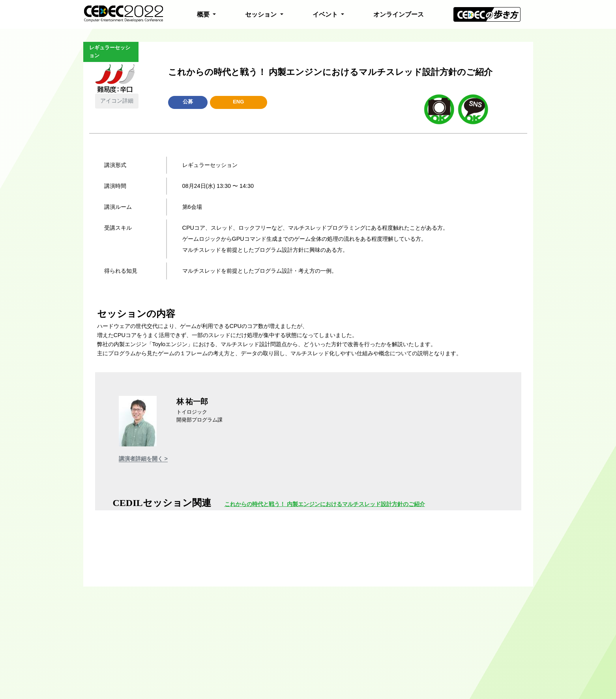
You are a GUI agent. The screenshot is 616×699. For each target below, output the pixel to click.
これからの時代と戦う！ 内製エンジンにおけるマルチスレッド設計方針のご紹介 (325, 504)
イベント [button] (326, 14)
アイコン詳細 (117, 101)
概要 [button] (204, 14)
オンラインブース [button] (399, 14)
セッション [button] (262, 14)
